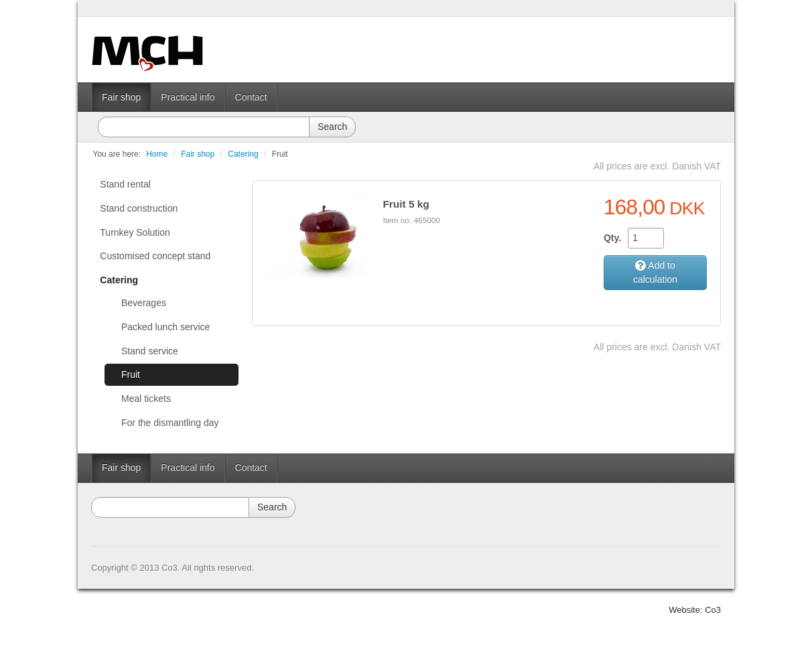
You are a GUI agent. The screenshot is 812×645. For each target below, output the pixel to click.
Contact (251, 97)
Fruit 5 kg (406, 204)
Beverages (144, 303)
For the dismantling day (170, 423)
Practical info (188, 97)
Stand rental (125, 184)
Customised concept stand (155, 256)
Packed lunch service (165, 327)
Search (332, 127)
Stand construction (139, 208)
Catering (243, 154)
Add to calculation (655, 272)
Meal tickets (146, 399)
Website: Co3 (695, 610)
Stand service (150, 351)
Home (157, 154)
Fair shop (121, 97)
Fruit (280, 154)
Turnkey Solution (135, 232)
